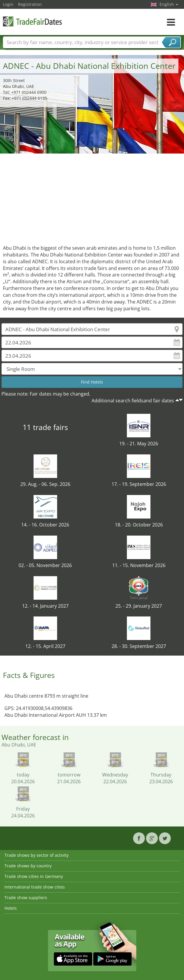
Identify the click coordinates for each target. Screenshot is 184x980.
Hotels (11, 908)
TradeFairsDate (32, 21)
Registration (30, 4)
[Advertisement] (92, 198)
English (169, 4)
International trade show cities (35, 887)
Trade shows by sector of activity (37, 855)
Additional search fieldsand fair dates (133, 401)
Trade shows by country (28, 866)
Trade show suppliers (26, 897)
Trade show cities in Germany (34, 876)
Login (8, 4)
